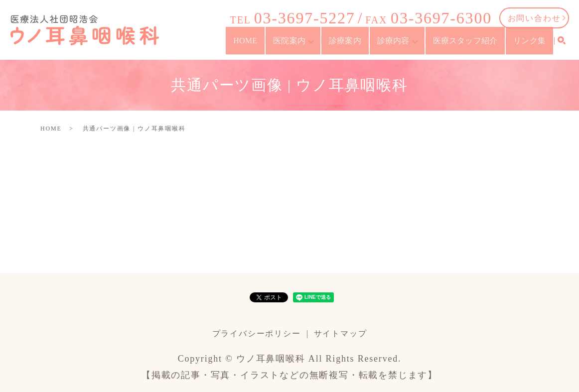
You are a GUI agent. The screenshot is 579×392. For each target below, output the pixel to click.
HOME (264, 45)
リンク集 (531, 45)
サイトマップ (341, 333)
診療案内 (356, 45)
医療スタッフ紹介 (469, 45)
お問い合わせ (534, 18)
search (562, 46)
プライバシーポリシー (257, 333)
